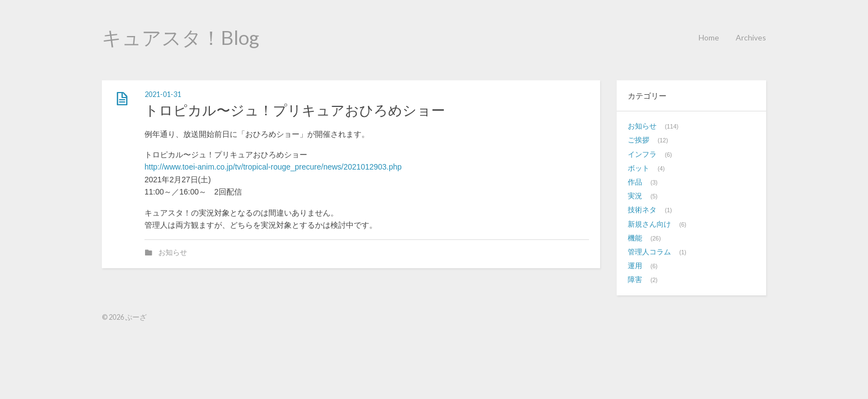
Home (709, 37)
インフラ (642, 155)
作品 (635, 182)
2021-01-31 (163, 94)
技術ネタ (642, 210)
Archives (751, 37)
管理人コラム (649, 252)
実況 (635, 196)
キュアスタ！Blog (180, 37)
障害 (635, 280)
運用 (635, 266)
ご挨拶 (639, 140)
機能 (635, 238)
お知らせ (173, 253)
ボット (639, 168)
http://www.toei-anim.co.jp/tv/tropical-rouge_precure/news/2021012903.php (273, 167)
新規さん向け (649, 224)
